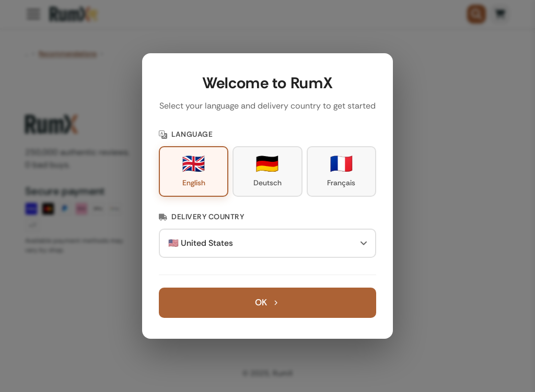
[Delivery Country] (267, 243)
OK (267, 302)
